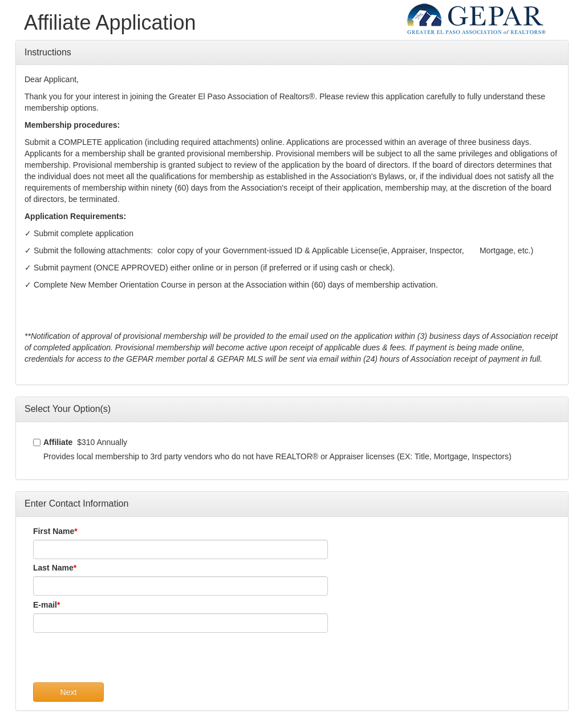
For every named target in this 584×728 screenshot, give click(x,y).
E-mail (45, 605)
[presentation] (120, 660)
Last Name (53, 568)
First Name (54, 531)
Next (69, 692)
